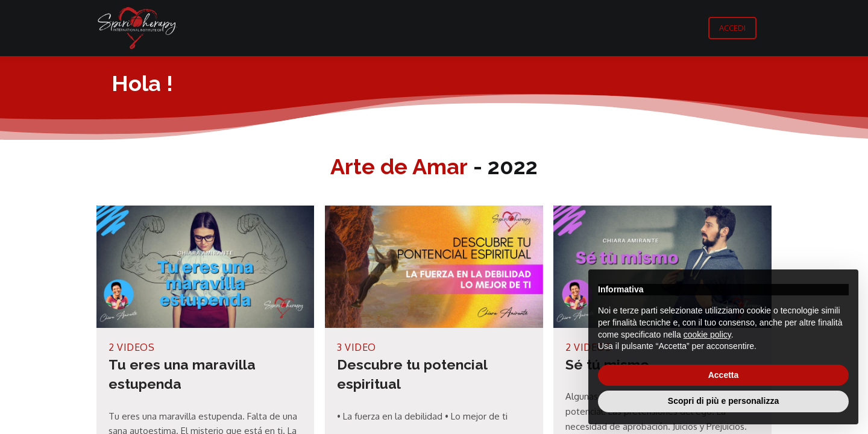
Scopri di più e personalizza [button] (723, 401)
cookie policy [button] (707, 335)
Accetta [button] (724, 375)
